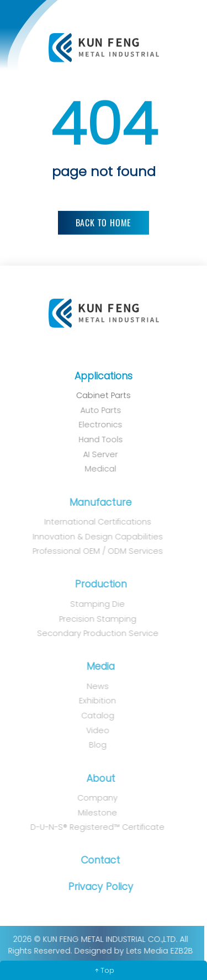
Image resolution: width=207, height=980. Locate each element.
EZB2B (180, 951)
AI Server (98, 454)
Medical (98, 469)
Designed (91, 951)
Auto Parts (98, 410)
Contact (99, 860)
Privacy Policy (98, 887)
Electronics (98, 425)
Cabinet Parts (103, 395)
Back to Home (104, 223)
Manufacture (99, 502)
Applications (103, 376)
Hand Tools (98, 439)
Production (98, 584)
